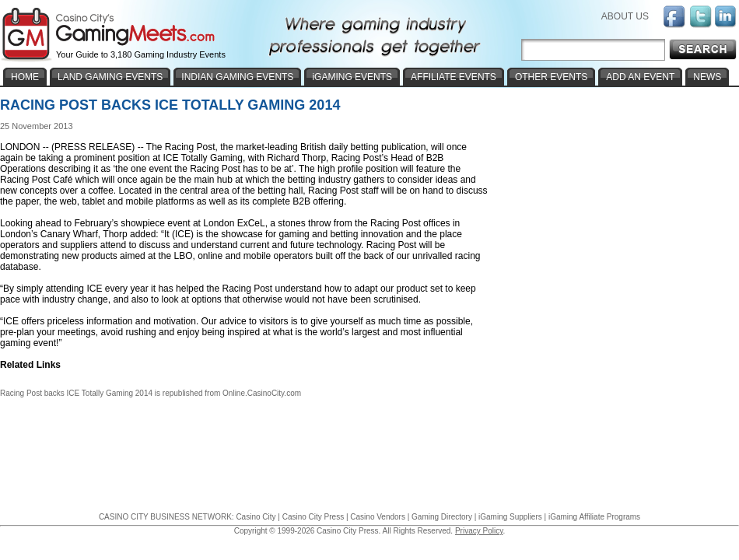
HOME (25, 77)
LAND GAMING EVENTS (110, 77)
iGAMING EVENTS (352, 77)
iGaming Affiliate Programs (594, 517)
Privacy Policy (479, 531)
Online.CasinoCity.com (262, 393)
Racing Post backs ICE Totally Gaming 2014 (76, 393)
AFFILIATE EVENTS (454, 77)
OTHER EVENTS (551, 77)
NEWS (707, 77)
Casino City (256, 517)
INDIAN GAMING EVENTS (237, 77)
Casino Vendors (378, 517)
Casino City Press (313, 517)
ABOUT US (625, 16)
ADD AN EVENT (640, 77)
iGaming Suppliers (510, 517)
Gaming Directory (442, 517)
